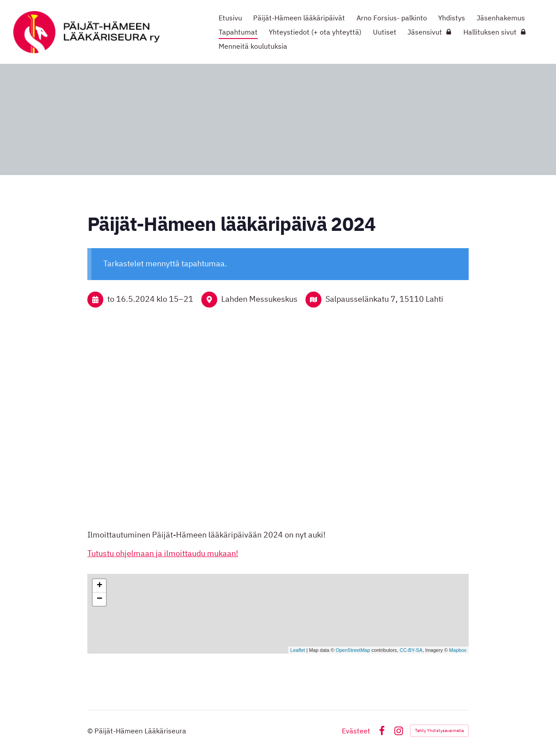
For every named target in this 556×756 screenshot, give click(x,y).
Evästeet (356, 731)
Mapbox (458, 650)
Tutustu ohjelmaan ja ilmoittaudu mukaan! (163, 553)
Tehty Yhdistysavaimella (439, 731)
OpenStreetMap (353, 650)
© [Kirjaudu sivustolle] (91, 731)
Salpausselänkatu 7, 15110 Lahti (384, 299)
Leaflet (298, 650)
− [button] (100, 599)
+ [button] (100, 586)
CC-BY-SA (411, 650)
